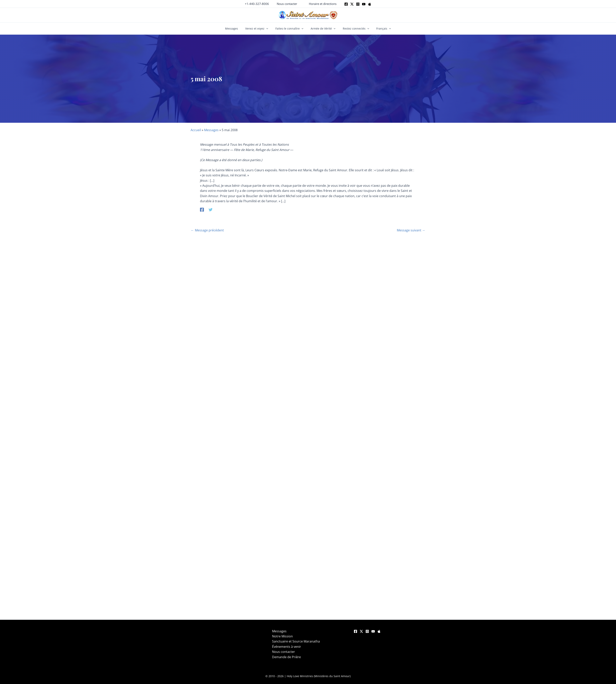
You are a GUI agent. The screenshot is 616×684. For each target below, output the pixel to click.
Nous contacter (284, 652)
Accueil (196, 130)
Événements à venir (287, 647)
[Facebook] (346, 4)
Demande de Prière (286, 657)
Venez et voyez (259, 29)
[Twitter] (352, 4)
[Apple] (370, 4)
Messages (236, 28)
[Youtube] (364, 4)
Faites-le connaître (290, 29)
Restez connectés (353, 29)
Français (379, 29)
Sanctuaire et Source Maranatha (296, 641)
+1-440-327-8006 (257, 4)
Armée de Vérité (322, 29)
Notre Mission (282, 636)
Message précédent (207, 230)
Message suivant (411, 230)
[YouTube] (373, 631)
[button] (287, 4)
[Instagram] (358, 4)
